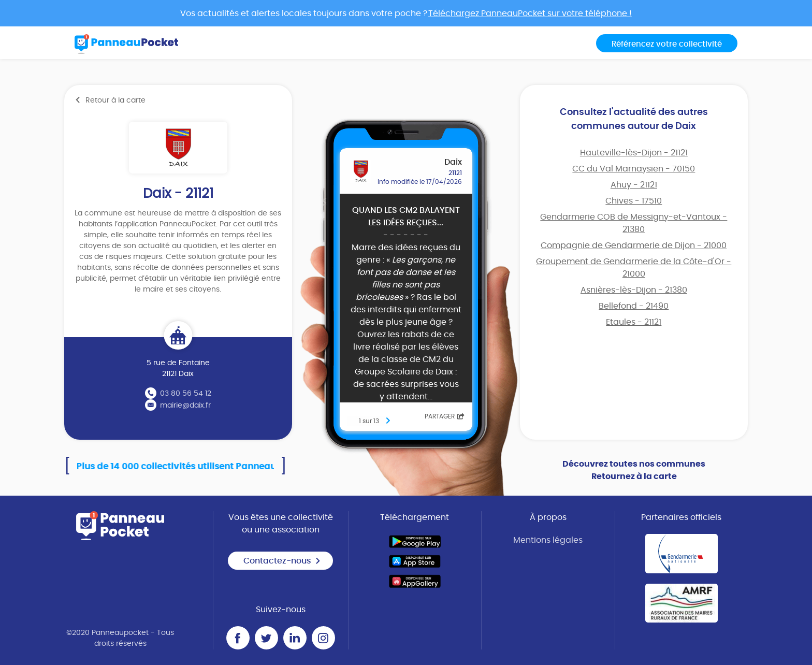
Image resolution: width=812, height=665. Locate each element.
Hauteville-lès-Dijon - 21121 (634, 153)
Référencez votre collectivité (667, 44)
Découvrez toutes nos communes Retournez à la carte (634, 470)
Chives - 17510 (634, 201)
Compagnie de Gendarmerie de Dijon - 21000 (634, 245)
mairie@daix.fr (185, 406)
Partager (445, 416)
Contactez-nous (282, 561)
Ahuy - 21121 (634, 185)
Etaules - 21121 (634, 322)
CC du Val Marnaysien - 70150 (634, 169)
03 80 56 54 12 (186, 394)
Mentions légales (548, 540)
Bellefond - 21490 (634, 306)
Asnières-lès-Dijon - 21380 (634, 290)
